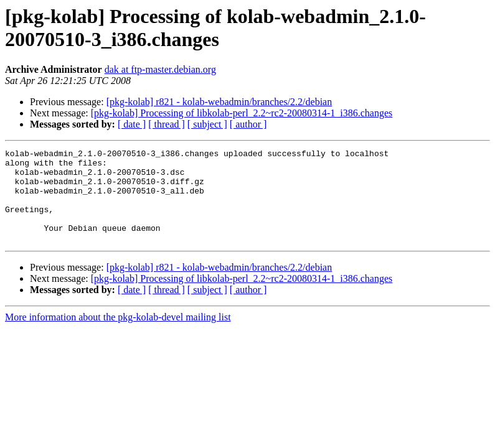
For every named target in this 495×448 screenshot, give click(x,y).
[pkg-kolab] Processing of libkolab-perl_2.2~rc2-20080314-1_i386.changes (242, 113)
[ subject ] (207, 124)
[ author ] (248, 124)
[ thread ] (167, 124)
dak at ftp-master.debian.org (160, 69)
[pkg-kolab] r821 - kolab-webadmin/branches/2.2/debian (219, 102)
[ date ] (132, 124)
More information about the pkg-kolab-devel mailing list (118, 336)
